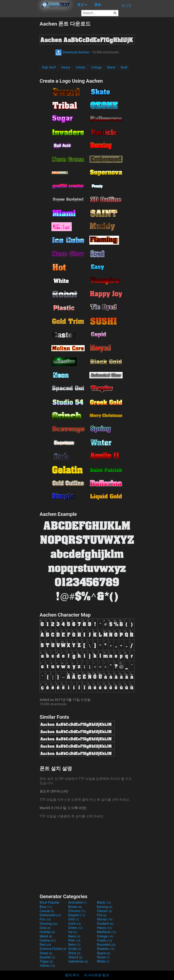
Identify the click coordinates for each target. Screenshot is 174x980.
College (96, 67)
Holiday (47, 932)
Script (75, 949)
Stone (103, 957)
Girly (74, 919)
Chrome (77, 911)
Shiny (74, 953)
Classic (104, 911)
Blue (46, 907)
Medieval (106, 932)
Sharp (46, 953)
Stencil (75, 957)
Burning (105, 907)
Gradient (105, 924)
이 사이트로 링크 (96, 975)
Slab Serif (49, 67)
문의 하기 (72, 975)
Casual (47, 911)
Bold (124, 67)
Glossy (105, 919)
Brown (75, 907)
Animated (77, 902)
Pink (74, 940)
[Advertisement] (20, 83)
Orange (105, 936)
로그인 (127, 6)
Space (103, 953)
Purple (104, 940)
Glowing (48, 924)
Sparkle (47, 957)
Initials (81, 67)
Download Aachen (72, 52)
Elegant (77, 915)
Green (75, 928)
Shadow (106, 949)
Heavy (66, 67)
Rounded (106, 945)
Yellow (47, 966)
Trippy (46, 961)
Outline (48, 940)
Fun (45, 919)
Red (45, 945)
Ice (72, 932)
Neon (74, 936)
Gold (75, 924)
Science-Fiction (53, 949)
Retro (74, 945)
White (103, 961)
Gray (45, 928)
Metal (46, 936)
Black (111, 67)
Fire (102, 915)
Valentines (78, 961)
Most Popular (50, 902)
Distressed (50, 915)
